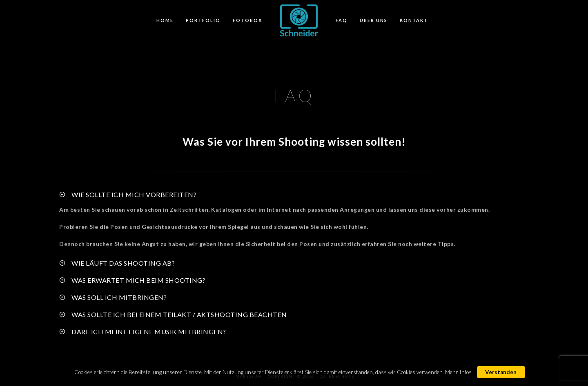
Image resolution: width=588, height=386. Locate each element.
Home (165, 20)
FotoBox (247, 20)
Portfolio (203, 20)
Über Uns (374, 20)
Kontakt (414, 20)
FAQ (342, 20)
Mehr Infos (458, 372)
